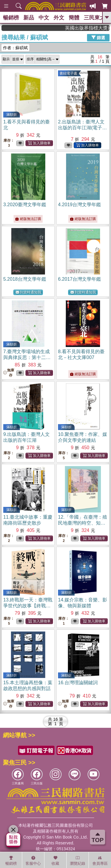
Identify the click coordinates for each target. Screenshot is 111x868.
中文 (44, 18)
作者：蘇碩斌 (15, 48)
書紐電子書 (68, 73)
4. (79, 205)
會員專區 (100, 861)
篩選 (98, 37)
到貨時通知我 (28, 292)
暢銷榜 (11, 18)
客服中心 (33, 861)
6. (79, 279)
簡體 (74, 18)
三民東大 (94, 18)
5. (25, 279)
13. (28, 606)
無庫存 (9, 373)
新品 (29, 18)
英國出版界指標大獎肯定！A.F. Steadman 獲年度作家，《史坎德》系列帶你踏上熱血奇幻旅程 (93, 28)
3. (25, 205)
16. (78, 683)
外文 (59, 18)
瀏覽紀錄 (78, 861)
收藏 (55, 861)
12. (83, 523)
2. (82, 128)
